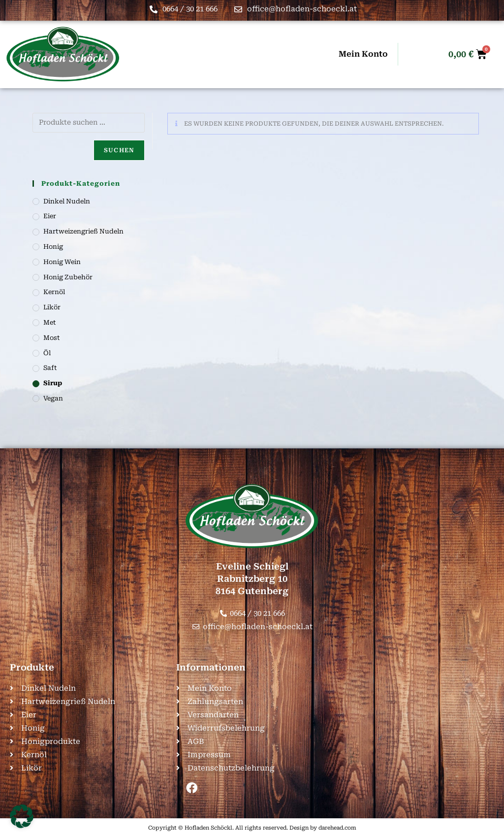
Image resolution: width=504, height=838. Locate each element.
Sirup (53, 383)
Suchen (119, 150)
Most (52, 338)
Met (50, 322)
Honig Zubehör (68, 277)
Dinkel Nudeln (67, 201)
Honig (53, 247)
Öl (47, 353)
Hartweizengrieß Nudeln (83, 231)
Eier (50, 216)
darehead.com (337, 828)
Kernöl (54, 292)
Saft (50, 368)
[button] (22, 816)
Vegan (53, 398)
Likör (52, 307)
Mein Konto (363, 54)
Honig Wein (62, 262)
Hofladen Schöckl (208, 828)
